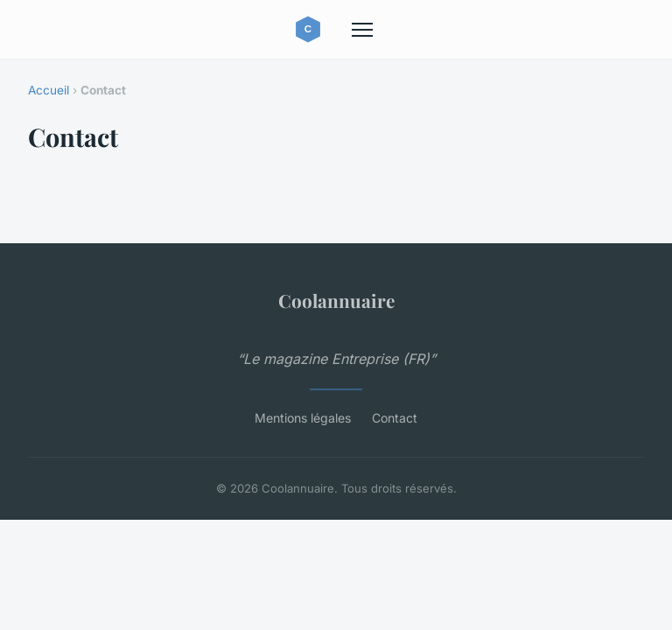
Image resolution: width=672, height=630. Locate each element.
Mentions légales (303, 418)
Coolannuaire (336, 300)
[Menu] (362, 30)
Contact (395, 418)
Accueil (49, 90)
